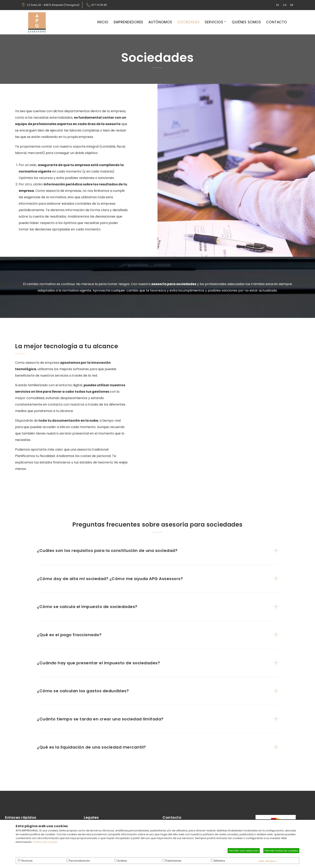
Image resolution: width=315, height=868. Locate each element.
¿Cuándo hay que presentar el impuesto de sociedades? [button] (98, 663)
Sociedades (189, 22)
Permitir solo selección (244, 851)
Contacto (277, 22)
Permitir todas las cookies (281, 851)
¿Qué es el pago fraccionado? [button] (69, 635)
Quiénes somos (246, 22)
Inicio (103, 22)
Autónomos (160, 22)
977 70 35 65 (99, 5)
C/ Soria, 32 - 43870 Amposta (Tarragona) (53, 5)
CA (285, 5)
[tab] (157, 551)
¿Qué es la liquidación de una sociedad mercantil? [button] (92, 747)
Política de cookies (45, 842)
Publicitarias (173, 861)
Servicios (214, 22)
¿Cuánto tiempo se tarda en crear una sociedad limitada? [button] (100, 719)
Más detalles (268, 861)
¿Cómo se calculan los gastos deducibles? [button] (83, 691)
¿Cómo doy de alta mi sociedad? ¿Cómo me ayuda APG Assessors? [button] (110, 579)
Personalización (80, 861)
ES (278, 5)
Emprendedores (128, 22)
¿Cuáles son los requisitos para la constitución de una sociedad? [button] (107, 551)
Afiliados (219, 861)
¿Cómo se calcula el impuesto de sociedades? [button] (87, 607)
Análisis (122, 861)
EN (292, 5)
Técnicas (27, 861)
